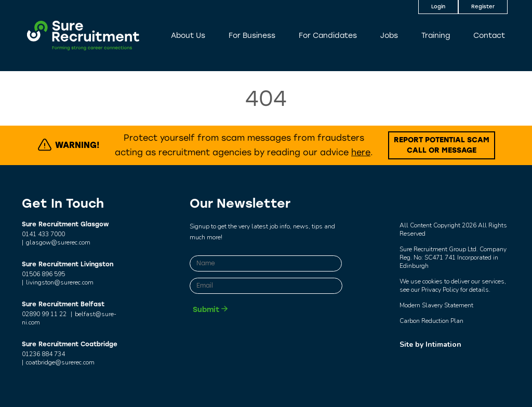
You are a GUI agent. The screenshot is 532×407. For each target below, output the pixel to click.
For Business (252, 36)
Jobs (389, 36)
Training (436, 36)
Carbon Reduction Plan (431, 321)
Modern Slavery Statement (436, 305)
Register (483, 6)
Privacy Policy (440, 290)
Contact (489, 36)
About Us (188, 36)
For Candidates (328, 36)
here (361, 152)
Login (438, 6)
